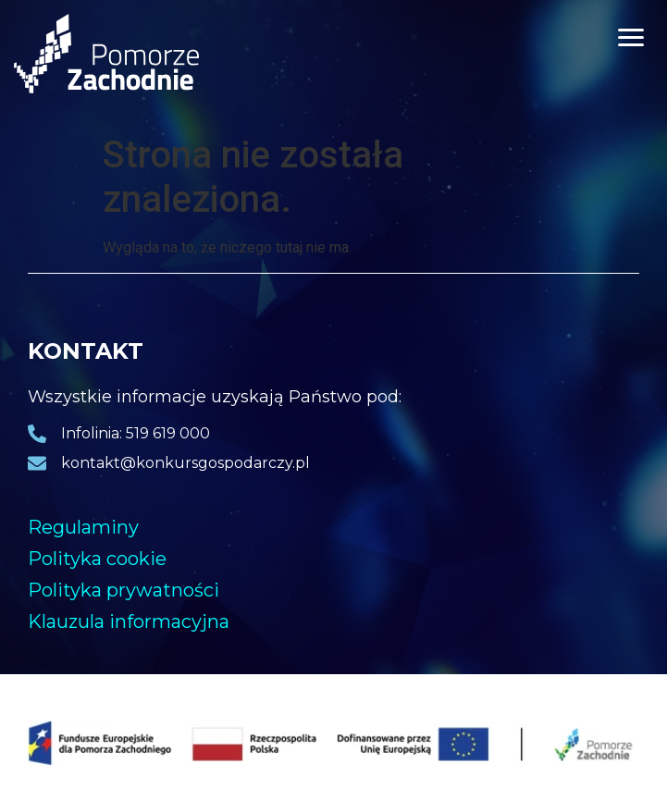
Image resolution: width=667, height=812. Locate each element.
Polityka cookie (97, 559)
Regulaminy (83, 527)
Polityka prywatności (124, 590)
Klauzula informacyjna (129, 621)
